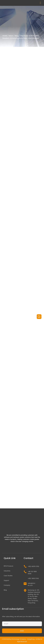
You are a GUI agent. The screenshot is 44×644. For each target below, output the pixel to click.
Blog (17, 36)
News (11, 36)
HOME (5, 36)
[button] (40, 3)
